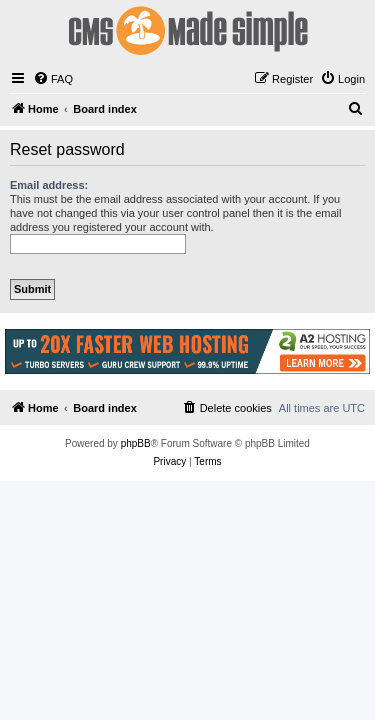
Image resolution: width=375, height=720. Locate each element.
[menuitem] (53, 79)
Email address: (49, 185)
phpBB (136, 443)
